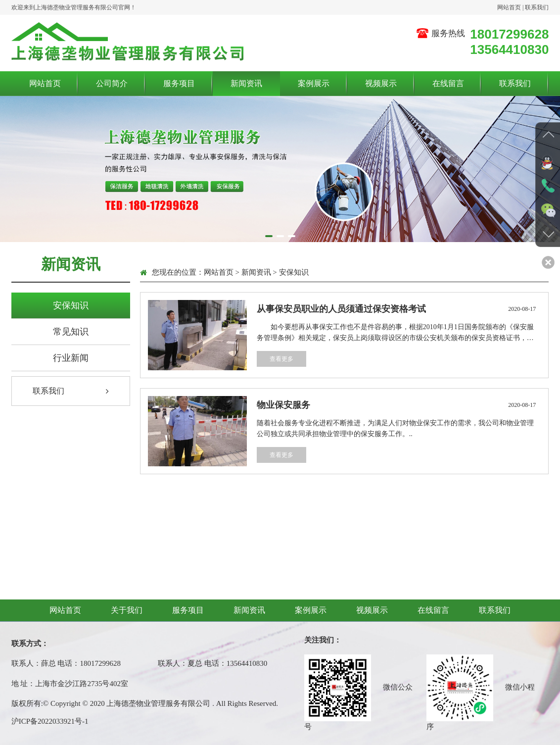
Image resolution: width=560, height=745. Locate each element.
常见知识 (71, 332)
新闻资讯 (246, 83)
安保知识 (71, 305)
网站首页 (509, 7)
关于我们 (127, 610)
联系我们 (537, 7)
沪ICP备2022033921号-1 (50, 721)
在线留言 (448, 83)
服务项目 (179, 83)
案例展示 (314, 83)
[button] (269, 236)
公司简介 (112, 83)
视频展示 (381, 83)
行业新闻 (71, 358)
